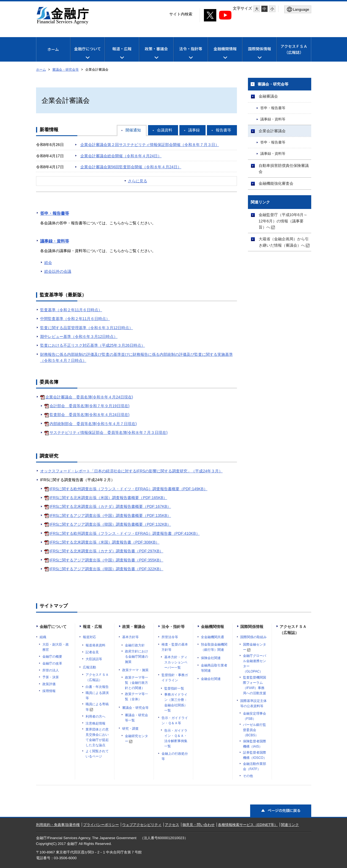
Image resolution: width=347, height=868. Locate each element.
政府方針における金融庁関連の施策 (136, 657)
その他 (248, 776)
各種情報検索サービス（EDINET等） (248, 825)
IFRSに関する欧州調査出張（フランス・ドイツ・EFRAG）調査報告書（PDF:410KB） (125, 533)
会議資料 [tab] (165, 130)
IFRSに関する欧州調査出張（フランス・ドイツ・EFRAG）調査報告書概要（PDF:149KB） (129, 489)
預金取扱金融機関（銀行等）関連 (214, 647)
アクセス (172, 825)
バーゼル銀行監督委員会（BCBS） (255, 730)
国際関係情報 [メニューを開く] (259, 53)
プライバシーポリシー (101, 825)
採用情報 (49, 691)
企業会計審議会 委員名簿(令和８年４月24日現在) (89, 397)
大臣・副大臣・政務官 (56, 647)
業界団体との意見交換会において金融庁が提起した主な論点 (97, 737)
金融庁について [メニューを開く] (88, 53)
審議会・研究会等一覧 (136, 718)
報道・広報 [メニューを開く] (122, 53)
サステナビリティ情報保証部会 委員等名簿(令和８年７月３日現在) (109, 432)
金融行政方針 (135, 645)
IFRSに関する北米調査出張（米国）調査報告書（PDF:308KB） (105, 542)
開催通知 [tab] (133, 130)
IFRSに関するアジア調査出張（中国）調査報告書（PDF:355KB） (106, 560)
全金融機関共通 (212, 637)
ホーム (53, 49)
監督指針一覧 (174, 688)
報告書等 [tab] (223, 130)
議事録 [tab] (194, 130)
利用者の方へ (95, 717)
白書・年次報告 (97, 687)
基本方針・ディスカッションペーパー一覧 (176, 662)
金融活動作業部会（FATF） (255, 766)
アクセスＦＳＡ (294, 49)
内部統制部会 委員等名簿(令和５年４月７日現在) (93, 424)
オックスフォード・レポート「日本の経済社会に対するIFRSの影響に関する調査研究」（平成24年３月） (131, 471)
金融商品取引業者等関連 (214, 668)
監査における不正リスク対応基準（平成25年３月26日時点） (93, 345)
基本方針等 (130, 637)
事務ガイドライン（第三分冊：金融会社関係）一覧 (176, 702)
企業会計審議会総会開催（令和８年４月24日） (121, 156)
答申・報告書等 (55, 213)
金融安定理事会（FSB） (255, 716)
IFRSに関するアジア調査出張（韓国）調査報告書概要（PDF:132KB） (110, 524)
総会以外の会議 (58, 271)
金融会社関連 (211, 679)
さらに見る (138, 181)
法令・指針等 (173, 627)
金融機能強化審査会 (276, 183)
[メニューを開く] (298, 9)
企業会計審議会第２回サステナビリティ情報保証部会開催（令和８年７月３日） (150, 145)
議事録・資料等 (55, 241)
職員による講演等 (97, 695)
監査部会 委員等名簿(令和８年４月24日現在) (90, 415)
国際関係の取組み (253, 637)
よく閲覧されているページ (97, 754)
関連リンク (290, 825)
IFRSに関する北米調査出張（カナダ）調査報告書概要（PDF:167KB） (110, 506)
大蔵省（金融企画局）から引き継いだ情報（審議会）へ (284, 242)
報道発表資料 (95, 645)
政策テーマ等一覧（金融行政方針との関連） (136, 683)
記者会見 (92, 652)
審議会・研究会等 (65, 70)
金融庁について (53, 627)
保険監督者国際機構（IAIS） (255, 744)
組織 (43, 637)
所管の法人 (51, 670)
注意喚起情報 (95, 723)
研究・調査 (130, 729)
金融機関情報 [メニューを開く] (225, 53)
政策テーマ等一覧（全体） (136, 697)
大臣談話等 (94, 659)
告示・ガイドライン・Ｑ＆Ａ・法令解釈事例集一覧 (176, 738)
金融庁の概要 (52, 657)
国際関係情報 (252, 627)
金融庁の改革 (52, 663)
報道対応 (89, 637)
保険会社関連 (211, 658)
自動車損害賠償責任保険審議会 (284, 169)
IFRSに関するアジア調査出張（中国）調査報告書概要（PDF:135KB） (110, 516)
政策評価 (49, 684)
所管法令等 (170, 637)
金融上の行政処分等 (175, 756)
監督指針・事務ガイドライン (175, 678)
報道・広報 (92, 627)
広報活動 (89, 667)
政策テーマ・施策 (135, 670)
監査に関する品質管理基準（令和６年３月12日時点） (87, 328)
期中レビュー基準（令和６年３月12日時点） (79, 337)
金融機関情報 (212, 627)
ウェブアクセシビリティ (142, 825)
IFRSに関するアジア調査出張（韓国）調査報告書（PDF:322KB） (106, 569)
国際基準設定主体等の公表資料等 (253, 703)
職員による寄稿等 (97, 707)
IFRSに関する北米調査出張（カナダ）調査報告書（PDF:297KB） (106, 551)
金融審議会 (268, 96)
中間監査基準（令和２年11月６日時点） (75, 319)
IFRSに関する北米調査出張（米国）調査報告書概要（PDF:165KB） (108, 498)
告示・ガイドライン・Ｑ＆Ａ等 (175, 720)
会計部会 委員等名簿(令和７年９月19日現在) (90, 406)
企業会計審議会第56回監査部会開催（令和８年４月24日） (131, 167)
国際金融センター (255, 647)
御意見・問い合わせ (199, 825)
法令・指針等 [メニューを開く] (191, 53)
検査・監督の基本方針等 (175, 647)
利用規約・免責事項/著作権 (58, 825)
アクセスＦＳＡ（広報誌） (97, 677)
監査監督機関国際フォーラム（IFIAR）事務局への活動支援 (255, 685)
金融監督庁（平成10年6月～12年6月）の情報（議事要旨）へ (283, 221)
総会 (48, 263)
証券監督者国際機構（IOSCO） (255, 755)
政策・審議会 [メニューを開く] (156, 53)
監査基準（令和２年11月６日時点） (71, 310)
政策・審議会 (134, 627)
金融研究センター (136, 739)
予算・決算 (51, 677)
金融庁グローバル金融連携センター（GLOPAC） (255, 664)
